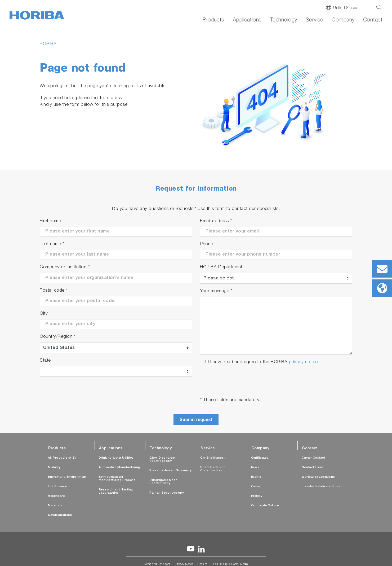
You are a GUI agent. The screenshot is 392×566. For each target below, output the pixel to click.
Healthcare (56, 496)
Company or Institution (65, 267)
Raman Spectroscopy (167, 493)
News (255, 468)
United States (345, 8)
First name (50, 221)
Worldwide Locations (318, 477)
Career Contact (313, 458)
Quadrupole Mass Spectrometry (164, 482)
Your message (216, 291)
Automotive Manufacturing (119, 468)
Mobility (54, 468)
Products (213, 20)
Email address (216, 221)
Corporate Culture (265, 506)
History (257, 496)
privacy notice (303, 362)
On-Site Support (213, 458)
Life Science (57, 487)
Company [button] (343, 20)
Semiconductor (60, 515)
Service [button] (315, 20)
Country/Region (58, 337)
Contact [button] (373, 20)
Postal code (54, 291)
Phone (207, 244)
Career (256, 487)
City (44, 314)
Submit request (196, 420)
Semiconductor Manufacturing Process (117, 479)
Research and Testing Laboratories (116, 491)
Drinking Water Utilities (116, 458)
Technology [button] (284, 20)
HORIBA (48, 44)
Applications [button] (247, 20)
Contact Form (312, 468)
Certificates (260, 458)
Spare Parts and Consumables (213, 469)
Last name (52, 244)
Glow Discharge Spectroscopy (162, 460)
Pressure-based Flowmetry (170, 471)
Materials (55, 506)
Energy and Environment (67, 477)
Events (256, 477)
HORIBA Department (221, 267)
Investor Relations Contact (323, 487)
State (45, 361)
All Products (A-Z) (62, 458)
